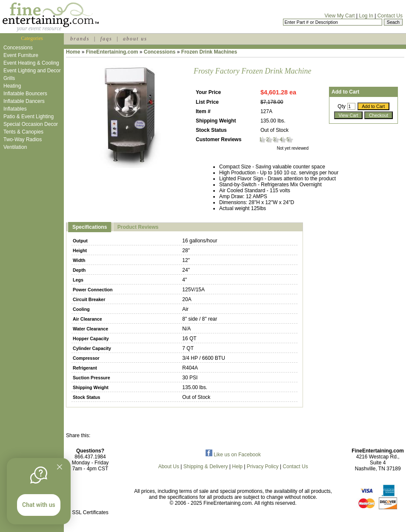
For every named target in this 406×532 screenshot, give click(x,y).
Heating (12, 86)
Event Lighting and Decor (32, 71)
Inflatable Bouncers (25, 94)
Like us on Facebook (233, 455)
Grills (9, 78)
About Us (169, 467)
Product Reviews (138, 227)
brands (80, 39)
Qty (342, 106)
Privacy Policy (263, 467)
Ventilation (15, 147)
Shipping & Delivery (206, 467)
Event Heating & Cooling (31, 63)
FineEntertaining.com (112, 52)
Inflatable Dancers (24, 101)
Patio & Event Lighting (29, 117)
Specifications (90, 227)
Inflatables (15, 109)
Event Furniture (21, 55)
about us (135, 39)
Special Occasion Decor (31, 124)
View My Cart (340, 16)
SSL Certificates (90, 512)
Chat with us (39, 505)
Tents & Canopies (23, 132)
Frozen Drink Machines (209, 52)
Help (237, 467)
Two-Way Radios (23, 139)
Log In (366, 16)
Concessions (18, 48)
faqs (106, 39)
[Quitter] (60, 467)
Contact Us (390, 16)
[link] (90, 494)
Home (73, 52)
